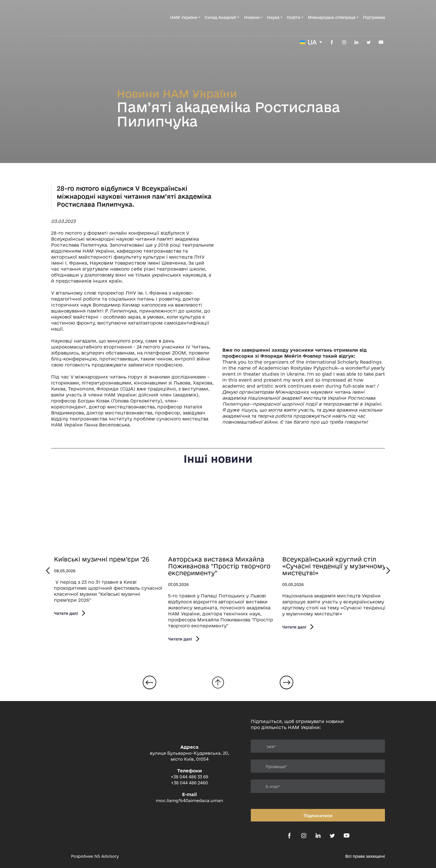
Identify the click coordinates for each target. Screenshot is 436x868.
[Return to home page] (80, 17)
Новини (252, 17)
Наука (273, 17)
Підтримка (374, 17)
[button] (332, 42)
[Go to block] (218, 682)
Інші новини (218, 459)
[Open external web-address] (58, 856)
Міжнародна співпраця (332, 17)
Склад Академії (220, 17)
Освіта (293, 17)
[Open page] (108, 515)
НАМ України (184, 17)
